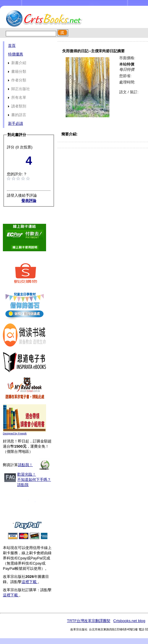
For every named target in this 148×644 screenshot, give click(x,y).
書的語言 (17, 115)
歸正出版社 (19, 89)
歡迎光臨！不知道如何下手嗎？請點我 (34, 480)
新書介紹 (17, 63)
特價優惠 (16, 54)
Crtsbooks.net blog (129, 621)
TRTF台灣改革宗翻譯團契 (89, 621)
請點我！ (25, 465)
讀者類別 (17, 106)
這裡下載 (30, 582)
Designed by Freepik (15, 433)
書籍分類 (17, 71)
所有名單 (17, 97)
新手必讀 (16, 123)
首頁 (12, 45)
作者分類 (17, 80)
